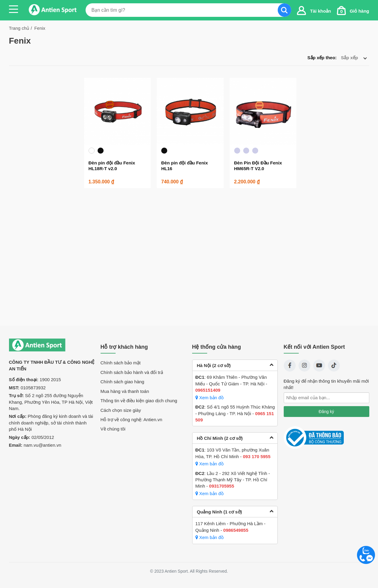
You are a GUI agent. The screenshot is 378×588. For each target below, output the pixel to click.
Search (284, 10)
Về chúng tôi (113, 429)
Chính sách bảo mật (121, 363)
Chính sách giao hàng (122, 382)
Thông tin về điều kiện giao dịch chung (139, 401)
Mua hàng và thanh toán (125, 391)
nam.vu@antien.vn (42, 445)
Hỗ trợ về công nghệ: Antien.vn (132, 420)
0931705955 (221, 486)
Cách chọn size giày (121, 410)
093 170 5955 (257, 456)
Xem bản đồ (210, 398)
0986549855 (236, 530)
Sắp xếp (354, 58)
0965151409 (208, 390)
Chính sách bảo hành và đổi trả (132, 372)
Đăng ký (326, 412)
